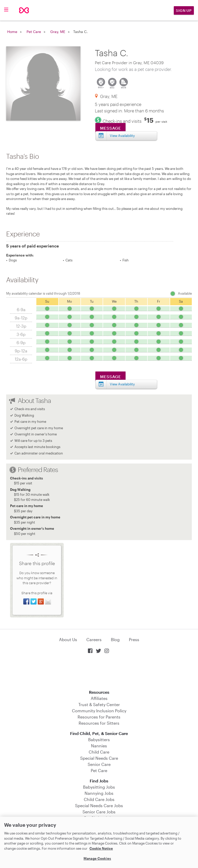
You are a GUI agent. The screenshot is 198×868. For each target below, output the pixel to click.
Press (134, 639)
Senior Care (99, 764)
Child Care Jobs (99, 799)
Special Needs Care (99, 758)
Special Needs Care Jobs (99, 805)
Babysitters (99, 739)
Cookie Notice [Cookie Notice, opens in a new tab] (101, 848)
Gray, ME (58, 32)
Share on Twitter (34, 601)
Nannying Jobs (99, 793)
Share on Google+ (41, 601)
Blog (115, 639)
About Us (68, 639)
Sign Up (184, 10)
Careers (94, 639)
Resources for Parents (99, 717)
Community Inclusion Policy (99, 711)
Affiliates (99, 698)
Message (110, 128)
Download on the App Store (99, 672)
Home (12, 32)
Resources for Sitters (99, 723)
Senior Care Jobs (99, 812)
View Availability (122, 136)
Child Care (99, 752)
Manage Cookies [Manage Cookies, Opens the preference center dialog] (97, 858)
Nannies (99, 746)
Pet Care (34, 32)
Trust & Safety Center (99, 704)
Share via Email (48, 601)
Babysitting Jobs (99, 787)
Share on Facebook (26, 601)
